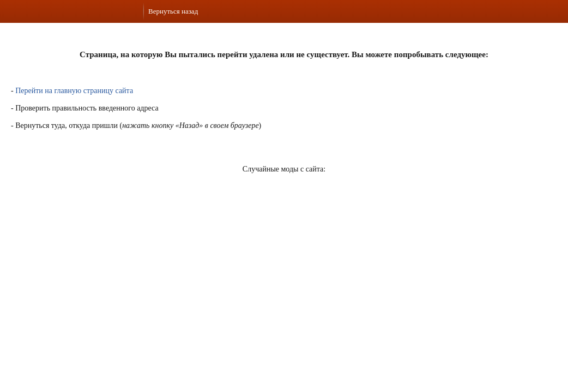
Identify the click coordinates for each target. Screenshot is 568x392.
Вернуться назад (173, 11)
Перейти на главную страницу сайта (74, 91)
